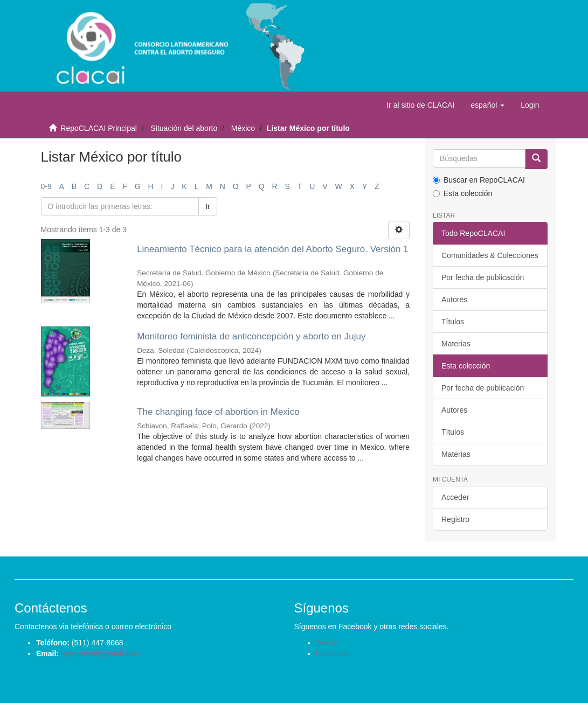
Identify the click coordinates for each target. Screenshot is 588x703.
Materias (456, 344)
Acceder (455, 497)
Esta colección (462, 193)
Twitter (327, 643)
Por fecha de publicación (483, 277)
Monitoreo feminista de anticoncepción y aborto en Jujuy (251, 336)
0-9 (46, 186)
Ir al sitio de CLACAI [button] (420, 105)
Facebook (332, 653)
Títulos (453, 322)
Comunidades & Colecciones (490, 255)
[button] (487, 105)
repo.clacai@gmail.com (100, 653)
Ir (208, 206)
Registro (455, 519)
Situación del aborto (184, 128)
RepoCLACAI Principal (99, 128)
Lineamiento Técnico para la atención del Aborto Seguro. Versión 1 (272, 249)
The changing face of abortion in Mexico (218, 412)
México (243, 128)
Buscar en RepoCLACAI (479, 180)
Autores (454, 300)
